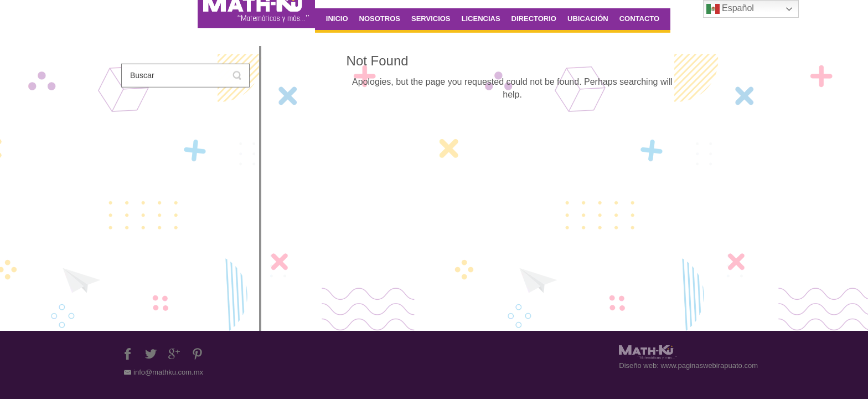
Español (730, 9)
